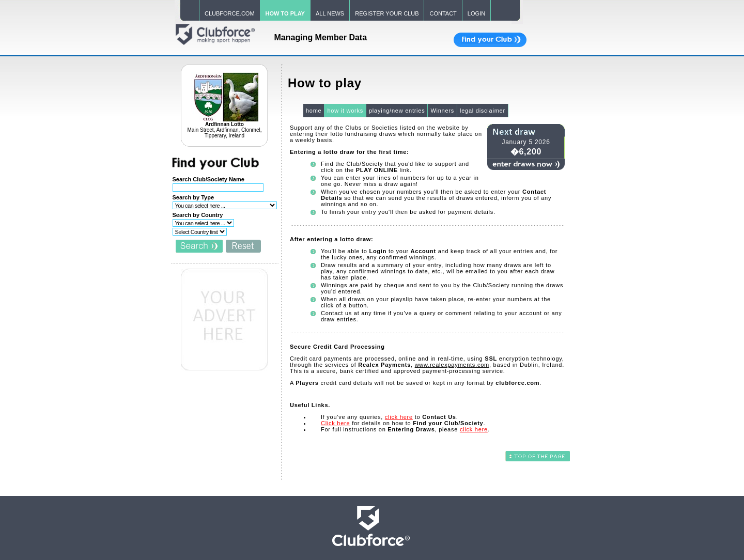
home (314, 111)
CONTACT (443, 13)
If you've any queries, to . (390, 417)
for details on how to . (403, 423)
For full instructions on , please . (405, 429)
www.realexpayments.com (452, 365)
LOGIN (476, 13)
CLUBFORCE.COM (230, 13)
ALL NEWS (330, 13)
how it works (345, 111)
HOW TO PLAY (285, 13)
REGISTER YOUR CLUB (387, 13)
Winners (442, 111)
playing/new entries (397, 111)
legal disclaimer (483, 111)
